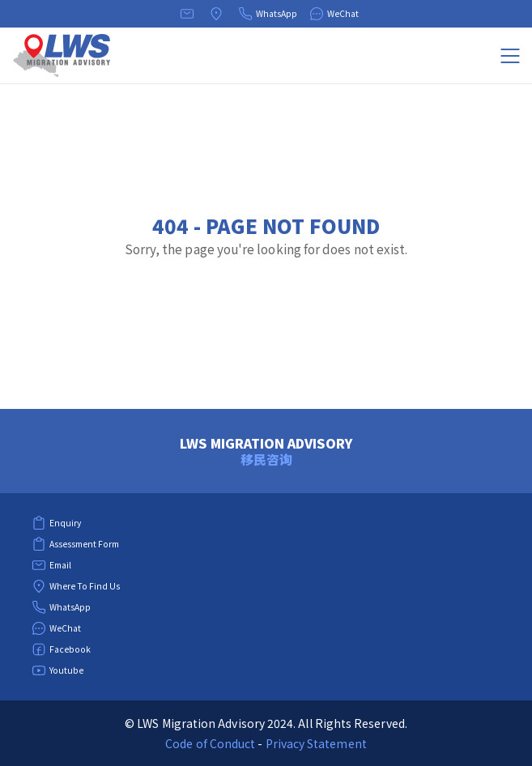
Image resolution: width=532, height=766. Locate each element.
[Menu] (510, 56)
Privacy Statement (316, 743)
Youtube (57, 670)
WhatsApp (268, 14)
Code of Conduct (210, 743)
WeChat (334, 14)
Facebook (61, 649)
